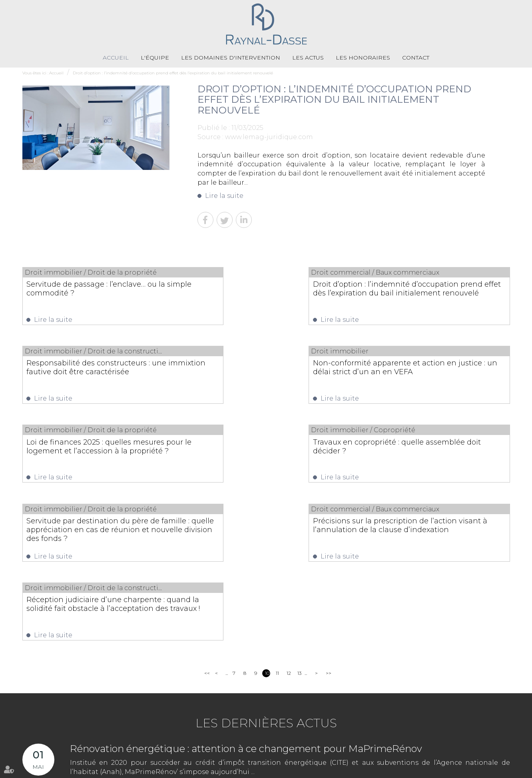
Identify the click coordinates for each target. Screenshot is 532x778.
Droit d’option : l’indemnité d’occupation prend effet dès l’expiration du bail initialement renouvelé (173, 73)
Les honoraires (363, 58)
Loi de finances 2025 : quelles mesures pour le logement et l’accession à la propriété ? (251, 375)
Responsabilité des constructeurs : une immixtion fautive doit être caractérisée (432, 293)
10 (267, 524)
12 (289, 524)
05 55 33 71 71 (234, 744)
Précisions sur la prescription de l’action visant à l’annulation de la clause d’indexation (260, 456)
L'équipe (155, 58)
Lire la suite (224, 196)
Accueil (116, 58)
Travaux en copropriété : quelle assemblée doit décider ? (426, 370)
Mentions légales (280, 769)
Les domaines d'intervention (231, 58)
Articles (312, 769)
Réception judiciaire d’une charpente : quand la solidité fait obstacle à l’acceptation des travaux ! (436, 456)
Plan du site (242, 769)
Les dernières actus (266, 574)
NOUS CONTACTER (476, 722)
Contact (416, 58)
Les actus (308, 58)
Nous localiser (475, 737)
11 (277, 524)
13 (299, 524)
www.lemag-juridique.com (269, 137)
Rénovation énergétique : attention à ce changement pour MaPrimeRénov (246, 599)
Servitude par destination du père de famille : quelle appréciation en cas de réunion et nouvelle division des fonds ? (93, 461)
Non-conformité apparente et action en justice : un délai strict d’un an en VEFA (93, 375)
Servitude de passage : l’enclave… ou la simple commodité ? (92, 289)
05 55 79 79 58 (299, 744)
